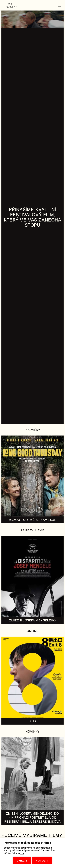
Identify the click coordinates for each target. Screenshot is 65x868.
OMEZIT (22, 861)
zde (22, 853)
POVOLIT (42, 861)
